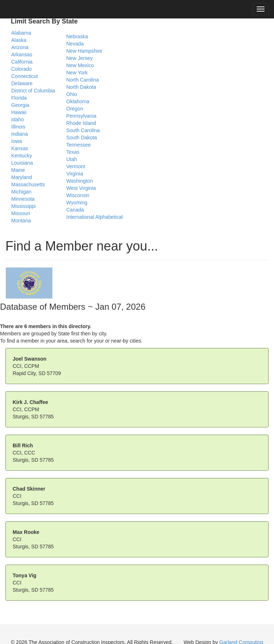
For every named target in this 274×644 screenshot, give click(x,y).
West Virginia (81, 188)
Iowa (17, 141)
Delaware (22, 83)
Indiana (20, 134)
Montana (21, 221)
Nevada (75, 44)
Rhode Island (81, 123)
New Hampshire (84, 51)
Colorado (22, 69)
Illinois (18, 127)
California (22, 62)
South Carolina (83, 130)
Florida (19, 98)
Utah (72, 159)
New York (77, 73)
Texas (73, 152)
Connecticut (25, 76)
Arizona (20, 47)
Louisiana (22, 163)
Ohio (72, 94)
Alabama (21, 33)
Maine (18, 170)
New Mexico (80, 65)
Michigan (21, 192)
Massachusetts (28, 184)
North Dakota (81, 87)
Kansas (20, 148)
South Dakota (82, 138)
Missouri (21, 213)
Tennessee (78, 145)
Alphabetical (109, 217)
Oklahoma (78, 101)
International (80, 217)
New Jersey (79, 58)
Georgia (20, 105)
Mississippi (23, 206)
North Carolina (82, 80)
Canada (75, 210)
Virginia (74, 174)
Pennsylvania (81, 116)
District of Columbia (33, 91)
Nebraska (77, 36)
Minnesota (23, 199)
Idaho (18, 119)
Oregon (75, 109)
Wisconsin (78, 195)
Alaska (19, 40)
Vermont (76, 166)
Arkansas (22, 55)
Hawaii (19, 112)
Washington (79, 181)
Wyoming (77, 203)
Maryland (22, 177)
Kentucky (22, 156)
